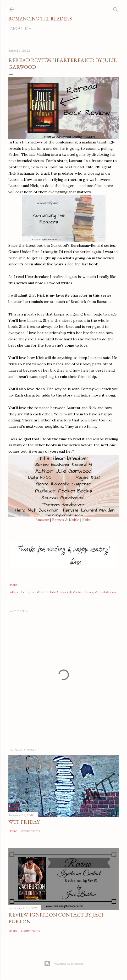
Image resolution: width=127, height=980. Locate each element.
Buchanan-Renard (34, 592)
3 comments (31, 931)
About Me (21, 29)
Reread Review (106, 592)
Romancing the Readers (40, 19)
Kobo (87, 520)
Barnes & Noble (66, 520)
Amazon (42, 520)
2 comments (31, 831)
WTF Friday (24, 822)
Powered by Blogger (64, 964)
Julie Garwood (60, 592)
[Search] (115, 8)
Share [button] (13, 585)
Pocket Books (83, 592)
